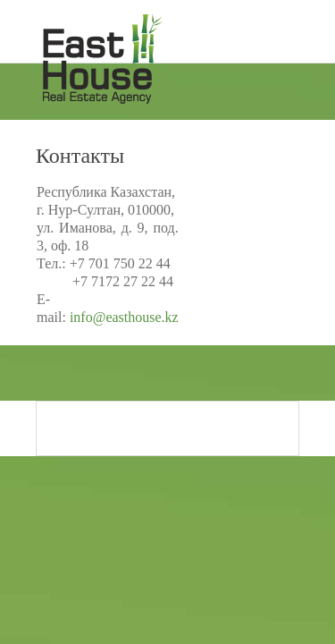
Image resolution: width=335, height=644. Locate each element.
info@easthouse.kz (124, 317)
